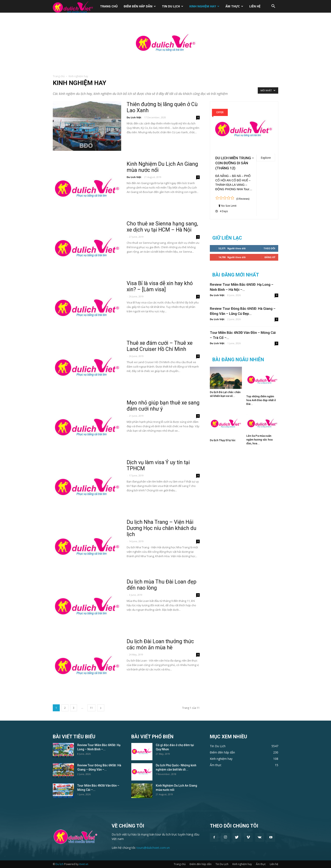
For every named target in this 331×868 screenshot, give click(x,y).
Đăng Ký (270, 257)
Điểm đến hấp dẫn (140, 6)
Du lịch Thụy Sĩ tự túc (223, 440)
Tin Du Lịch (173, 6)
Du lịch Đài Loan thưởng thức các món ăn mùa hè (160, 644)
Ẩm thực (234, 6)
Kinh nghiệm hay (204, 6)
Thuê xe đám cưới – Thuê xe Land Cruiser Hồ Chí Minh (160, 346)
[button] (273, 7)
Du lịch (60, 864)
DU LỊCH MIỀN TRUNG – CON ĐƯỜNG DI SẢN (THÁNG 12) (235, 163)
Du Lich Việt (134, 117)
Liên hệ (255, 6)
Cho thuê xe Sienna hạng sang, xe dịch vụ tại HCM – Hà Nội (162, 227)
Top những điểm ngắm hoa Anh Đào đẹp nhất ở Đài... (261, 400)
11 (91, 708)
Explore (266, 158)
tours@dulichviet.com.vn (153, 848)
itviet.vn (84, 864)
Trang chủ (109, 6)
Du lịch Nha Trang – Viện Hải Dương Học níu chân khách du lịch (161, 528)
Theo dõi (269, 248)
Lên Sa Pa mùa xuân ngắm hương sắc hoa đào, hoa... (259, 440)
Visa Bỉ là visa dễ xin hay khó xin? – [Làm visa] (160, 286)
